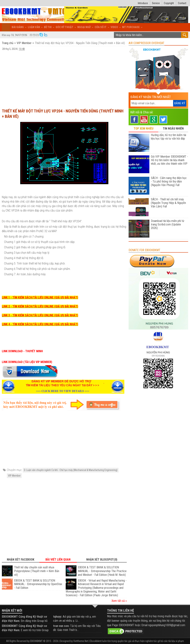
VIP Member (24, 43)
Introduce (143, 3)
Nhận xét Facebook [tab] (21, 560)
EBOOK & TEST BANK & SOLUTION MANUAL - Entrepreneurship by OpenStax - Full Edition (38, 584)
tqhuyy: (58, 617)
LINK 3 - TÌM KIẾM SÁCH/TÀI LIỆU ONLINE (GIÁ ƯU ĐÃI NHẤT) (40, 315)
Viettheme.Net (81, 641)
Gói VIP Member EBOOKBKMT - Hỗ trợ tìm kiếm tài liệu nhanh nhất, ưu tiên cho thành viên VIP (169, 160)
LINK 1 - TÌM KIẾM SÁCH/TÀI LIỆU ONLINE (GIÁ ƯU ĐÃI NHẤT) (40, 297)
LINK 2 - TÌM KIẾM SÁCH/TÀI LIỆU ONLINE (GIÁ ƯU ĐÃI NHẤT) (40, 306)
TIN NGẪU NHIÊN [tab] (173, 129)
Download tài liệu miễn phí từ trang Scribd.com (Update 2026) (168, 224)
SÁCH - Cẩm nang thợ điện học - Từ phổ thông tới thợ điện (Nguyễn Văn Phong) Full (169, 181)
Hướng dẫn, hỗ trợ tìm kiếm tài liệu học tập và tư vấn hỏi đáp (168, 137)
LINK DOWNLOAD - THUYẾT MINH (22, 351)
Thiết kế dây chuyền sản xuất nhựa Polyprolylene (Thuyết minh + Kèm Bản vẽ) (37, 571)
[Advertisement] (64, 78)
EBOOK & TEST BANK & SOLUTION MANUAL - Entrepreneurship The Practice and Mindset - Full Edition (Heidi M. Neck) (102, 571)
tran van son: (61, 626)
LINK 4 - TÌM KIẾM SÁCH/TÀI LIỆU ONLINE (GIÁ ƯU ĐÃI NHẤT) (40, 324)
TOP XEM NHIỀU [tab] (144, 129)
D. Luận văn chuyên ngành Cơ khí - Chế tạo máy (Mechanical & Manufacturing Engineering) (71, 470)
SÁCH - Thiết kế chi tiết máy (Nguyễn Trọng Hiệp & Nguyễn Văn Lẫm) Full (168, 203)
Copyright (169, 3)
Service (156, 3)
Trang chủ (8, 43)
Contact (182, 3)
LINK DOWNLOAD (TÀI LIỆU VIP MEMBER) (27, 362)
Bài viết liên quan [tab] (58, 560)
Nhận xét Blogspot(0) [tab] (102, 560)
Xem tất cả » (119, 601)
